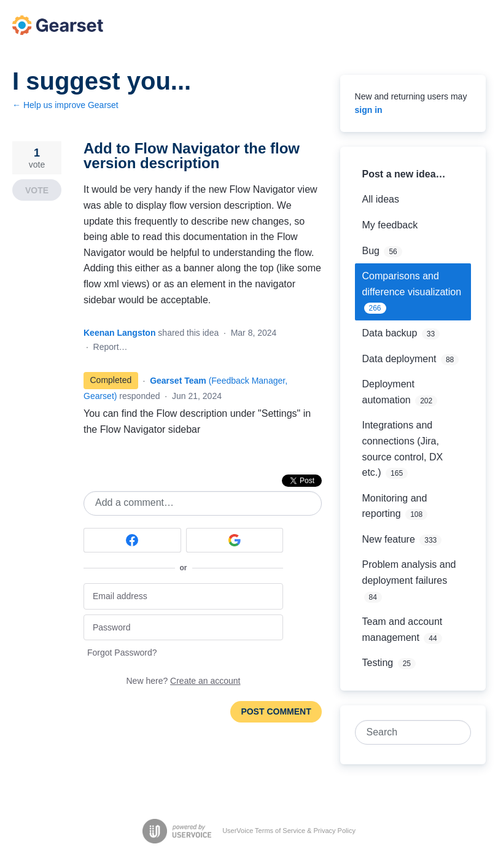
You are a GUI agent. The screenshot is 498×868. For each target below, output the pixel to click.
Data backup (390, 333)
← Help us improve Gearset (65, 105)
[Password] (183, 628)
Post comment (276, 711)
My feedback (390, 225)
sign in (369, 110)
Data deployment (399, 359)
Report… (111, 347)
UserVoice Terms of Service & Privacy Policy (289, 831)
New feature (389, 539)
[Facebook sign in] (132, 540)
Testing (378, 663)
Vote (37, 190)
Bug (371, 251)
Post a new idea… (404, 174)
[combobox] (406, 732)
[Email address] (183, 596)
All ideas (381, 199)
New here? (184, 681)
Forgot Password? (122, 653)
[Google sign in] (235, 540)
